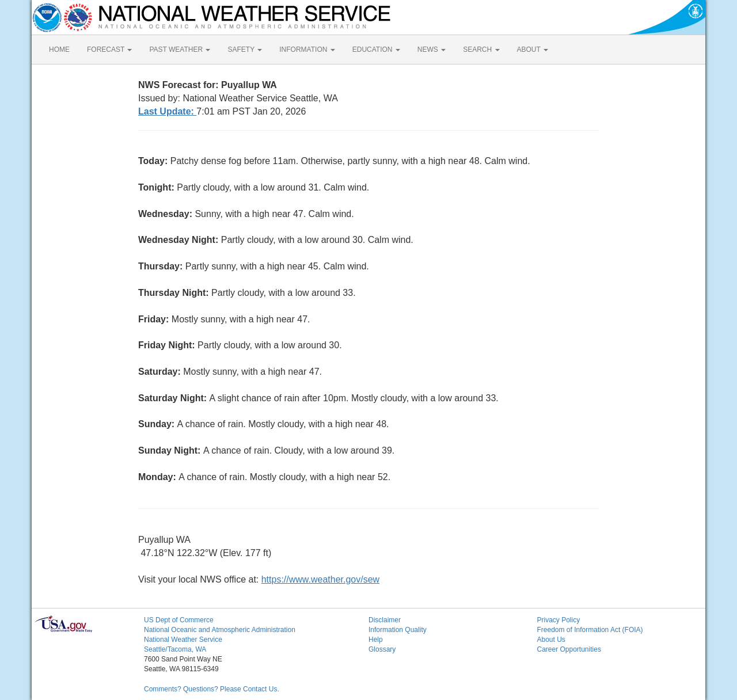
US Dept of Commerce (179, 620)
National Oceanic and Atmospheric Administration (220, 630)
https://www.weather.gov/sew (320, 579)
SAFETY (245, 50)
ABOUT (533, 50)
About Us (551, 640)
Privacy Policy (559, 620)
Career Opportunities (569, 649)
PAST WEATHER (180, 50)
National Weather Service (183, 640)
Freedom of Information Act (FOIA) (590, 630)
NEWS (432, 50)
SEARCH (481, 50)
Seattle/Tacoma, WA (175, 649)
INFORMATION (307, 50)
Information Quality (398, 630)
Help (376, 640)
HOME (59, 50)
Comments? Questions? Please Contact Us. (212, 689)
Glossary (382, 649)
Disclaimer (385, 620)
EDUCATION (376, 50)
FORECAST (109, 50)
